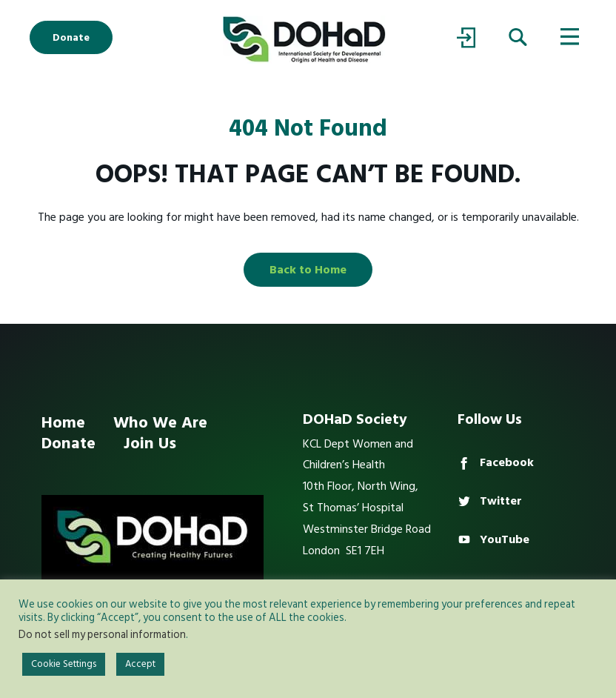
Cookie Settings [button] (64, 664)
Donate (71, 37)
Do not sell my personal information (102, 635)
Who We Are (160, 422)
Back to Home (308, 270)
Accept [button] (140, 664)
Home (63, 422)
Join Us (150, 443)
